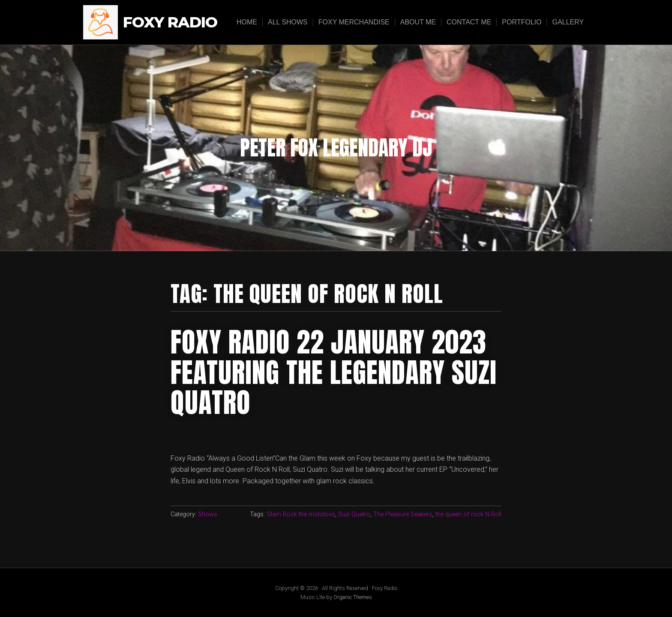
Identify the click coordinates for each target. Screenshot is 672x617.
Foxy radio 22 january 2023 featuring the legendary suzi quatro (334, 372)
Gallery (568, 22)
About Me (418, 22)
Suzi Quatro (354, 514)
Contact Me (469, 22)
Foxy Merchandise (354, 22)
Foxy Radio (170, 22)
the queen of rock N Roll (468, 514)
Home (247, 22)
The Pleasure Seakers (403, 514)
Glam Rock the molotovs (301, 514)
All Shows (288, 22)
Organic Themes (353, 597)
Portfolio (522, 22)
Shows (208, 514)
